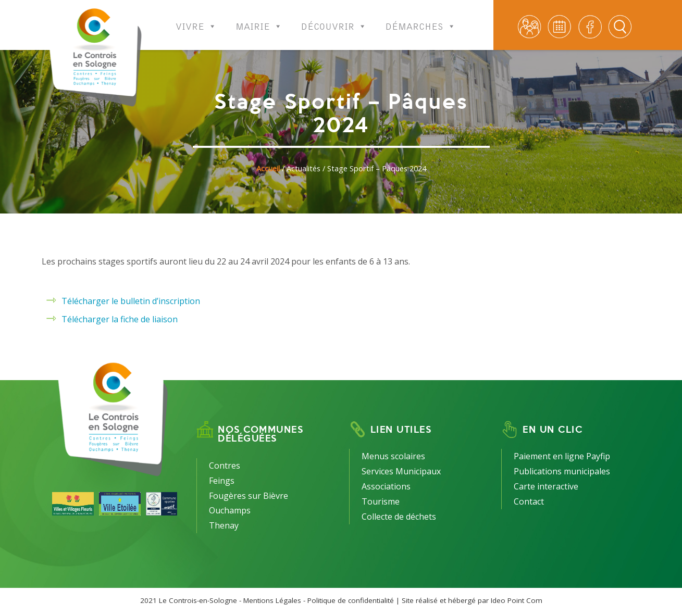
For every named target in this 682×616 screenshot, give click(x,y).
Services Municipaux (401, 471)
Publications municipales (562, 471)
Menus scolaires (393, 456)
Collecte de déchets (399, 517)
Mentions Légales (272, 600)
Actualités (303, 168)
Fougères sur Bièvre (249, 496)
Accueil (268, 168)
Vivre (196, 20)
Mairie (259, 20)
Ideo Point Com (517, 600)
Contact (529, 501)
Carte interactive (546, 486)
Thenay (224, 525)
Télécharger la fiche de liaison (120, 319)
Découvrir (334, 20)
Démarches (421, 20)
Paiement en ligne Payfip (562, 456)
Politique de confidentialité (351, 600)
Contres (225, 466)
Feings (222, 481)
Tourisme (381, 501)
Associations (386, 486)
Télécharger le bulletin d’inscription (131, 301)
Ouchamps (230, 510)
